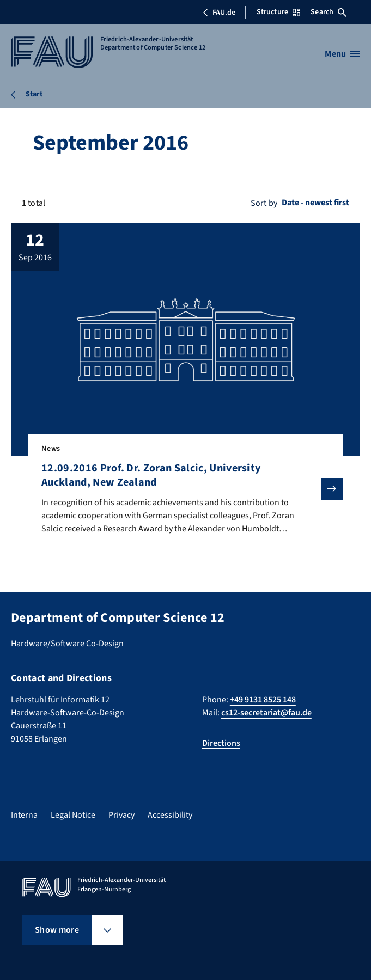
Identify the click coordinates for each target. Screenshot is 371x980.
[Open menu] (342, 54)
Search (329, 12)
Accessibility (170, 815)
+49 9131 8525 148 (263, 700)
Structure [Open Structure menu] (278, 12)
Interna (24, 815)
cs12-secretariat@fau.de (266, 713)
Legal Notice (73, 815)
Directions (221, 743)
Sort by (264, 203)
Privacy (121, 815)
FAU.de (219, 13)
